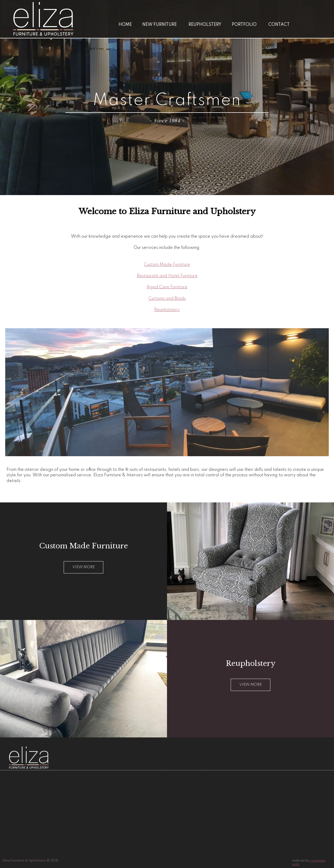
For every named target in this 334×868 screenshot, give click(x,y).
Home (125, 25)
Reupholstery (205, 25)
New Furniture (159, 25)
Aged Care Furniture (167, 287)
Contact (279, 25)
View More (250, 685)
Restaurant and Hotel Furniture (167, 276)
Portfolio (244, 25)
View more (83, 567)
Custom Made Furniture (167, 265)
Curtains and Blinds (167, 299)
